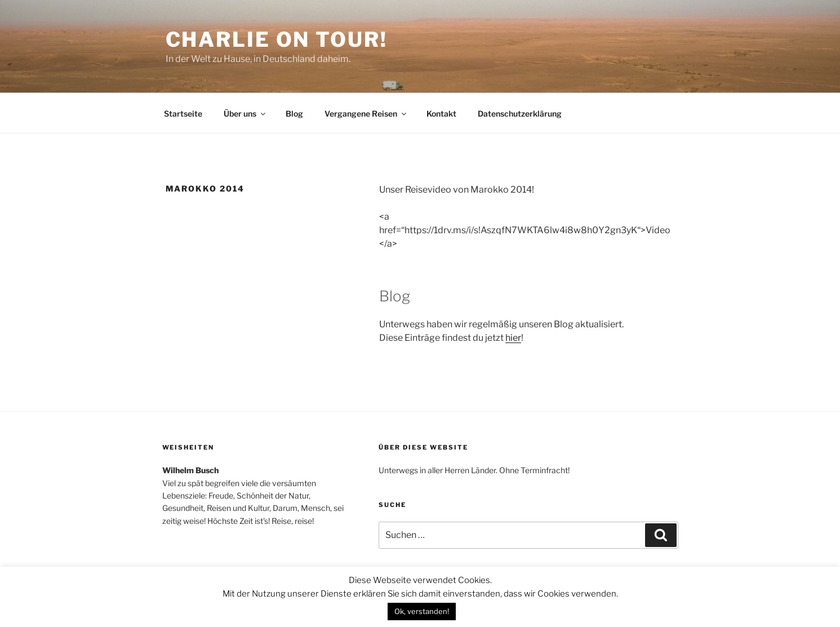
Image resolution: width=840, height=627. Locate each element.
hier (513, 338)
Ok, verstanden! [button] (422, 611)
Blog (294, 114)
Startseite (183, 114)
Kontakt (441, 114)
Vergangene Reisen (366, 114)
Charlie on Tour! (277, 39)
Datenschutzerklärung (520, 114)
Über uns (245, 114)
